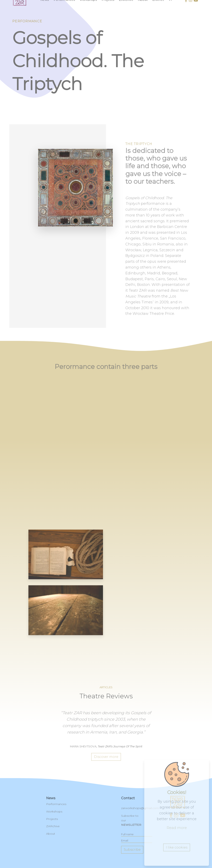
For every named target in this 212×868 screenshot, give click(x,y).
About (51, 834)
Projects (52, 819)
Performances (56, 804)
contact (128, 798)
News (51, 798)
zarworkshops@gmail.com (140, 808)
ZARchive (53, 826)
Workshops (54, 811)
